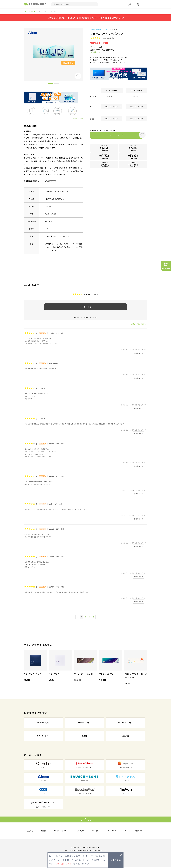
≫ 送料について (96, 52)
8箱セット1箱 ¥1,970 (133, 157)
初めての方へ (138, 831)
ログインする (85, 307)
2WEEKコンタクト (85, 723)
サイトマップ (80, 831)
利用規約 (43, 831)
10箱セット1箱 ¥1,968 (104, 165)
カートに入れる (114, 136)
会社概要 (31, 831)
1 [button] (50, 84)
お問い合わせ (96, 831)
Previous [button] (22, 50)
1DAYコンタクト (43, 723)
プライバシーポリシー (61, 831)
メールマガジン (113, 831)
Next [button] (85, 50)
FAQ (126, 831)
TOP (25, 11)
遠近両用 (126, 736)
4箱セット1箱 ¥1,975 (133, 149)
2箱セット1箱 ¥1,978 (104, 149)
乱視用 (85, 736)
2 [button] (56, 84)
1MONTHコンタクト (126, 723)
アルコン (32, 11)
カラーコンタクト (43, 736)
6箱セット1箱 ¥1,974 (104, 157)
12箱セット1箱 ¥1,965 (133, 165)
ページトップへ (86, 820)
